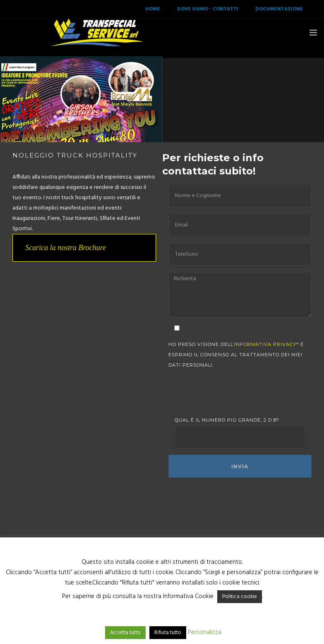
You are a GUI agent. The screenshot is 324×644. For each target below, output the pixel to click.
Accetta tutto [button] (125, 633)
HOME (153, 9)
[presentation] (238, 393)
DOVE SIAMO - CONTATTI (208, 9)
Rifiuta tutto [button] (168, 633)
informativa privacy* (266, 344)
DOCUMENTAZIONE (279, 9)
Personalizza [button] (205, 632)
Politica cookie (240, 597)
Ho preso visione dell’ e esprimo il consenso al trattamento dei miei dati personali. (236, 355)
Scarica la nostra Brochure (66, 248)
